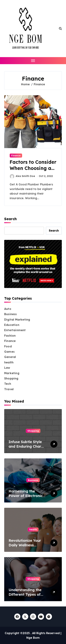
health (9, 362)
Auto (8, 309)
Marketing (12, 373)
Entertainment (15, 330)
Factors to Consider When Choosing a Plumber (33, 168)
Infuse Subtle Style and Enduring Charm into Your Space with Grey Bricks (27, 449)
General (10, 357)
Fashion (10, 336)
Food (8, 346)
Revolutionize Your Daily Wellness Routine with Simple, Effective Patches (26, 547)
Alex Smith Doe (22, 176)
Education (12, 325)
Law (7, 368)
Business (11, 314)
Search (10, 219)
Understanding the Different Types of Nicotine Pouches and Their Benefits (28, 597)
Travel (9, 389)
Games (9, 352)
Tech (8, 384)
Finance (16, 155)
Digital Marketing (17, 320)
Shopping (11, 378)
